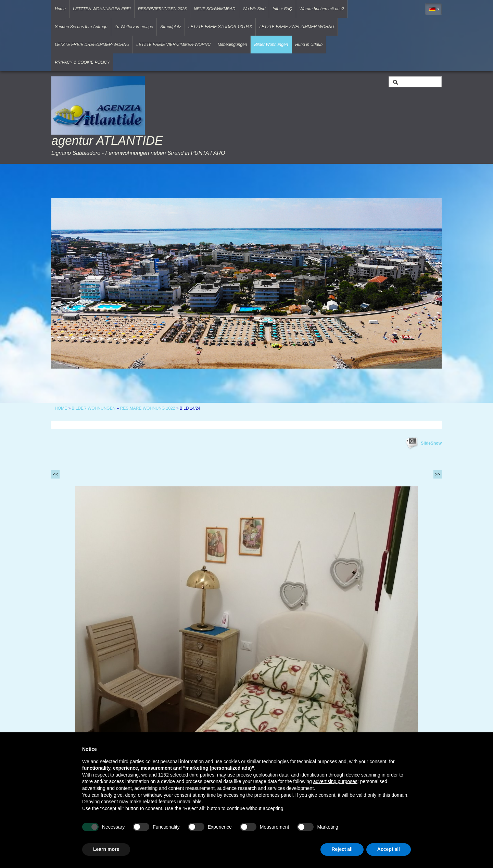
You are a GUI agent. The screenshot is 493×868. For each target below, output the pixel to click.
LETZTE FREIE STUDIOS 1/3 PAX (220, 27)
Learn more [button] (106, 849)
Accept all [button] (389, 849)
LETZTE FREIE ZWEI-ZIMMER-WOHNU (297, 27)
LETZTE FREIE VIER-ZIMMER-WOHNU (173, 45)
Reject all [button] (342, 849)
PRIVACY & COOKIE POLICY (82, 62)
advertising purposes (335, 781)
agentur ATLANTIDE (107, 141)
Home (60, 9)
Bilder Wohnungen (271, 45)
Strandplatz (171, 27)
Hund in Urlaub (309, 45)
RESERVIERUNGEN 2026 (162, 9)
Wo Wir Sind (254, 9)
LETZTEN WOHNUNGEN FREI (102, 9)
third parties (202, 775)
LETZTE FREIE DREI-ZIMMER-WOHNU (92, 45)
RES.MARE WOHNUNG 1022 (148, 408)
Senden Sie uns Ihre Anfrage (81, 27)
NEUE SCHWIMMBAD (214, 9)
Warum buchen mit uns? (322, 9)
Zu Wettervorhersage (134, 27)
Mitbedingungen (232, 45)
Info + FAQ (282, 9)
